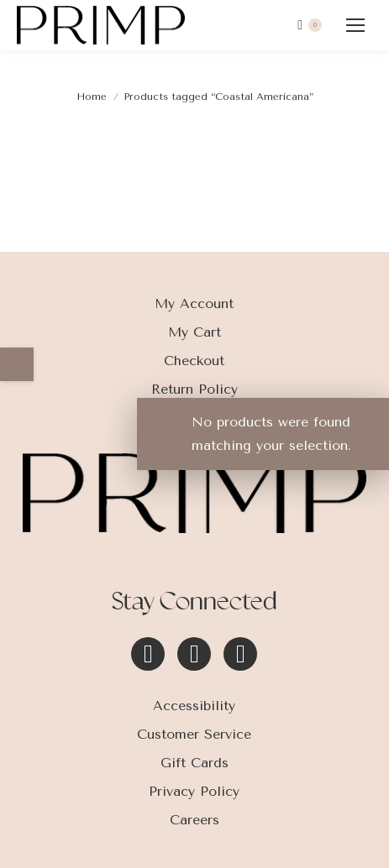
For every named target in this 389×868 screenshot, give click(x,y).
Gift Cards (194, 763)
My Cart (194, 332)
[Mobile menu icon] (355, 25)
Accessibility (194, 706)
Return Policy (194, 389)
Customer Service (194, 734)
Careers (194, 820)
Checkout (194, 361)
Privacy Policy (194, 791)
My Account (194, 303)
